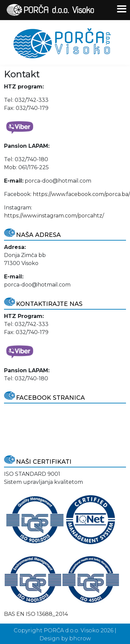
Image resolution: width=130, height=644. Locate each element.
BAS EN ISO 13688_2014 (36, 614)
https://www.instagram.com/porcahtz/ (54, 216)
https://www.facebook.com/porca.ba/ (81, 194)
